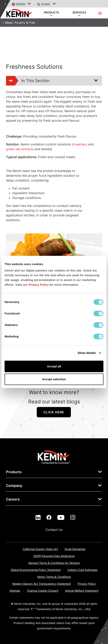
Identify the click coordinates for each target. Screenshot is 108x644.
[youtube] (61, 518)
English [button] (46, 4)
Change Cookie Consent (43, 591)
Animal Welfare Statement (82, 591)
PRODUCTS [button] (51, 13)
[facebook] (49, 518)
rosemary (80, 144)
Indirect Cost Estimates (82, 570)
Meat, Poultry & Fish (20, 23)
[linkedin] (38, 518)
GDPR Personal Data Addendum (54, 556)
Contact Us (54, 530)
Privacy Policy (87, 584)
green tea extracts (20, 149)
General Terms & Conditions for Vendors (54, 563)
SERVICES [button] (79, 13)
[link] (54, 457)
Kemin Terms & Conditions (54, 577)
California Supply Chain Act (40, 549)
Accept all (54, 366)
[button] (29, 4)
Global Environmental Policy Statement (36, 570)
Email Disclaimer (75, 549)
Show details (87, 353)
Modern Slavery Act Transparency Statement (42, 584)
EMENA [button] (21, 4)
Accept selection (54, 379)
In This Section (28, 81)
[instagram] (73, 518)
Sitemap (15, 591)
